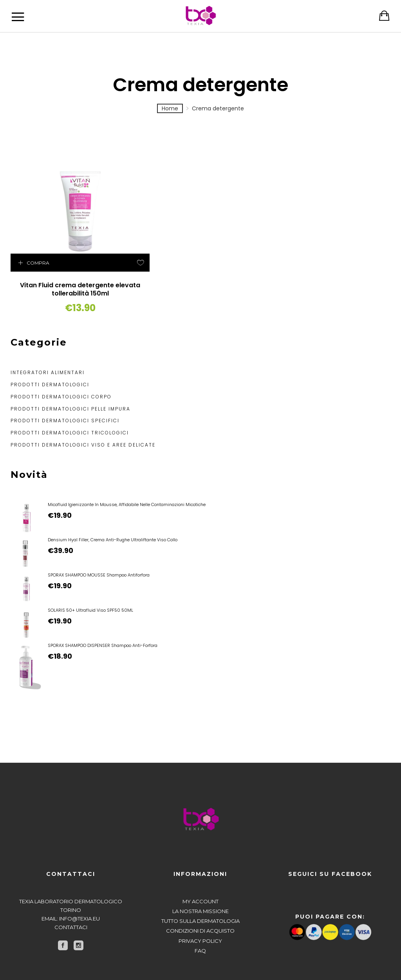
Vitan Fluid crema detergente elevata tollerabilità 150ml (54, 264)
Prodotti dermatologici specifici (65, 400)
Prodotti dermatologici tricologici (70, 412)
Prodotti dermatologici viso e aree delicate (83, 424)
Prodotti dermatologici (50, 364)
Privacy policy (200, 920)
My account (200, 881)
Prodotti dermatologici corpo (61, 376)
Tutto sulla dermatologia (200, 900)
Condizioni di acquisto (200, 910)
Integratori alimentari (48, 352)
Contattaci (71, 906)
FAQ (200, 930)
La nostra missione (200, 890)
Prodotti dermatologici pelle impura (70, 388)
